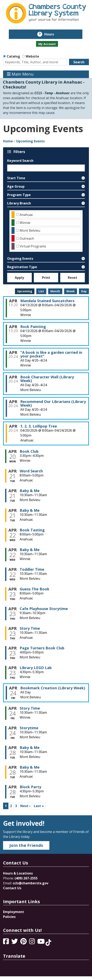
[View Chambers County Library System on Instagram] (32, 943)
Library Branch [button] (19, 203)
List (41, 291)
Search (79, 62)
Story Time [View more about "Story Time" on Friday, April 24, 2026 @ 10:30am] (30, 708)
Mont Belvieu (30, 230)
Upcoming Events (30, 141)
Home (8, 141)
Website (32, 56)
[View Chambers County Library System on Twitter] (15, 943)
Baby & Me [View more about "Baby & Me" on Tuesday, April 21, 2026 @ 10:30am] (30, 491)
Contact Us (12, 888)
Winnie (25, 223)
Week (71, 291)
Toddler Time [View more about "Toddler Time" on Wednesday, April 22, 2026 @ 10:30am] (32, 569)
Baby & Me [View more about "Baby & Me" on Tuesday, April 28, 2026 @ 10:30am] (30, 747)
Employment (14, 912)
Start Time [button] (16, 178)
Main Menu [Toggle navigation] (20, 74)
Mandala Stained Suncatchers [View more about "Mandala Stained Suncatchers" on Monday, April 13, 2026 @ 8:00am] (47, 301)
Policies (9, 917)
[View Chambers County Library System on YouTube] (41, 943)
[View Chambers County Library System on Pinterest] (24, 943)
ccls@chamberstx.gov (31, 883)
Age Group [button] (16, 186)
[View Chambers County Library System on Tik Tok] (48, 943)
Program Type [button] (19, 195)
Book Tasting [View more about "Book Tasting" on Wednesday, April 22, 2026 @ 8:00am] (32, 530)
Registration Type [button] (22, 267)
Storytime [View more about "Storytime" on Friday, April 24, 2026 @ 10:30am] (29, 728)
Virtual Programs (33, 246)
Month (55, 291)
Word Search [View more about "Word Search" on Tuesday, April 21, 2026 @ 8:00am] (31, 471)
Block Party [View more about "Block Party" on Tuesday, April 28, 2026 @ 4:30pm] (30, 787)
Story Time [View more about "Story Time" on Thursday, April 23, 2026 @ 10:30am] (30, 628)
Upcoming (25, 291)
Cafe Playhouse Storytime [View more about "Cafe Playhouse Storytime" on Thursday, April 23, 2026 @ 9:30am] (44, 609)
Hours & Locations (18, 873)
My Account (47, 44)
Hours (52, 34)
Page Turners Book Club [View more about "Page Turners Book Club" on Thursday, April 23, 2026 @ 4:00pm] (42, 648)
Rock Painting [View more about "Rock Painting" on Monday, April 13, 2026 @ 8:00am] (33, 327)
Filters (20, 152)
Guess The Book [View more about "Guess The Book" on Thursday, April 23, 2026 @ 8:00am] (35, 589)
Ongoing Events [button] (20, 259)
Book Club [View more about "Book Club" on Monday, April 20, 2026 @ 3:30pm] (29, 451)
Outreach (27, 238)
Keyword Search (20, 161)
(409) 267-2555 (26, 878)
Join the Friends (26, 845)
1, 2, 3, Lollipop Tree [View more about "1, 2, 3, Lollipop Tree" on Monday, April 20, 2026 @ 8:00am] (39, 426)
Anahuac (26, 215)
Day (84, 291)
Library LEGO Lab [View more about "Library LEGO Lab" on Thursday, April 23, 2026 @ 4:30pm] (36, 668)
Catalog (13, 56)
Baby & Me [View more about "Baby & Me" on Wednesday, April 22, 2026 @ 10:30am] (30, 550)
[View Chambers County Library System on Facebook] (6, 943)
